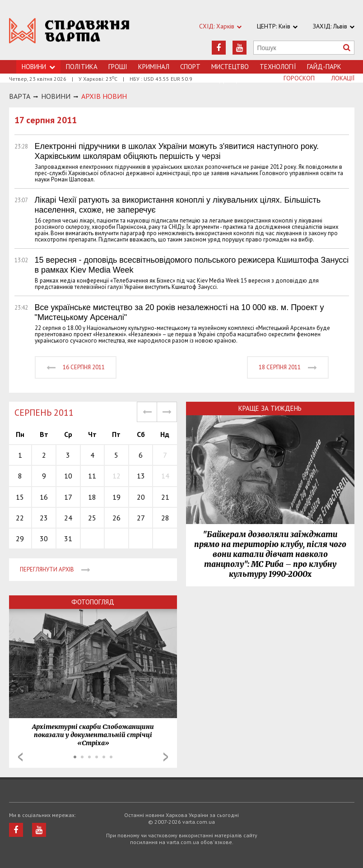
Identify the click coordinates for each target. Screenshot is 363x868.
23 (44, 518)
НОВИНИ (56, 96)
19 (116, 497)
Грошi (118, 67)
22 (20, 518)
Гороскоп (299, 78)
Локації (343, 78)
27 (141, 518)
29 (20, 538)
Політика (82, 67)
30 (44, 538)
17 (68, 497)
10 (68, 476)
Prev (20, 757)
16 (44, 497)
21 (165, 497)
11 (92, 476)
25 (92, 518)
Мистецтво (230, 67)
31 (68, 538)
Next (166, 757)
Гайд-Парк (324, 67)
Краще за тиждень (270, 408)
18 (92, 497)
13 (141, 476)
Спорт (190, 67)
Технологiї (278, 67)
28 (165, 518)
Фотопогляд (93, 602)
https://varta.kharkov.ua (70, 35)
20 (141, 497)
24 (68, 518)
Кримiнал (154, 67)
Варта (20, 96)
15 (20, 497)
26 (116, 518)
